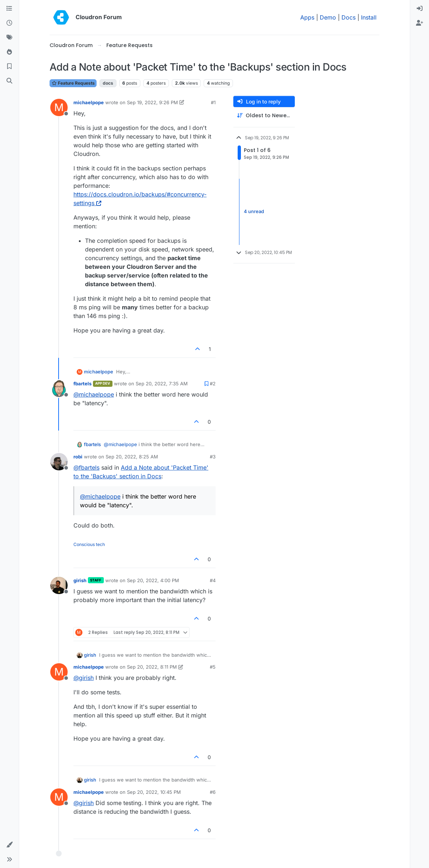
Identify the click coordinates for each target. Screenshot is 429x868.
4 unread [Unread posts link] (254, 211)
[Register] (420, 23)
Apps (307, 17)
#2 (213, 384)
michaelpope (89, 102)
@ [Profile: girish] (84, 678)
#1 (213, 102)
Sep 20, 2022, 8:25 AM (132, 457)
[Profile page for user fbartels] (59, 389)
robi (78, 457)
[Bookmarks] (9, 67)
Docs (349, 17)
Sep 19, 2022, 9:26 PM (152, 102)
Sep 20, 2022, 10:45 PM (154, 792)
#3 (213, 457)
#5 (213, 667)
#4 (213, 580)
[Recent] (9, 23)
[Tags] (9, 38)
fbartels (82, 384)
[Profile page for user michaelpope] (59, 107)
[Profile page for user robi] (59, 462)
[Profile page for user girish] (59, 585)
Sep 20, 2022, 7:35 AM (162, 384)
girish (80, 580)
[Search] (9, 81)
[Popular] (9, 52)
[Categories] (9, 9)
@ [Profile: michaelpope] (94, 394)
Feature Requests (73, 83)
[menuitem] (420, 9)
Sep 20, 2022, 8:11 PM (152, 667)
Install (369, 17)
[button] (9, 845)
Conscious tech (89, 544)
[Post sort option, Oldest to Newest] (264, 116)
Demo (328, 17)
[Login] (420, 9)
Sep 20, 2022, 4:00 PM (153, 580)
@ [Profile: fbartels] (86, 467)
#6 (213, 792)
